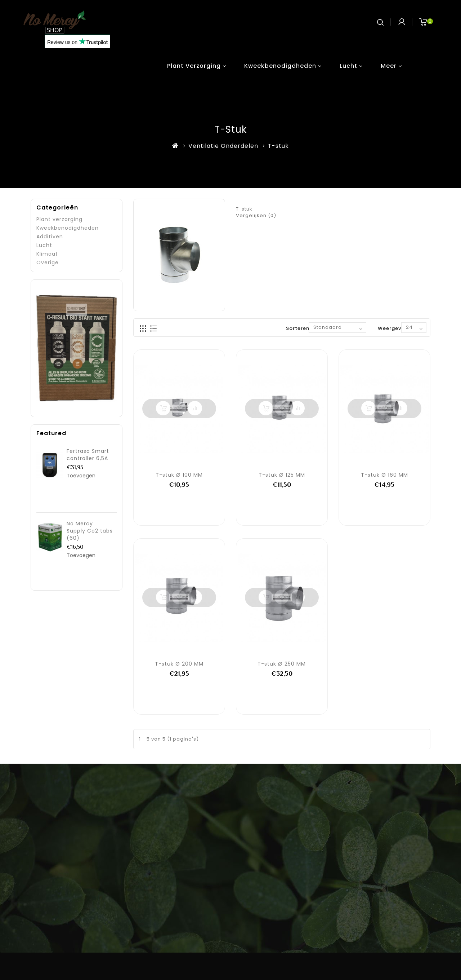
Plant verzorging (194, 66)
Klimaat (47, 254)
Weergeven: (393, 328)
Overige (48, 262)
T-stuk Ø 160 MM (384, 475)
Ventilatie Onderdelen (223, 146)
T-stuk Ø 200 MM (179, 664)
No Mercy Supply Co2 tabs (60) (90, 531)
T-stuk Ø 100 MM (179, 475)
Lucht (348, 66)
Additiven (50, 237)
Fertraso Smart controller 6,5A (88, 455)
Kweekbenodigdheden (280, 66)
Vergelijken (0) (256, 215)
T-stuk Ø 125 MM (282, 475)
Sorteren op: (303, 328)
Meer (389, 66)
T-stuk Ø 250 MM (282, 664)
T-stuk (278, 146)
